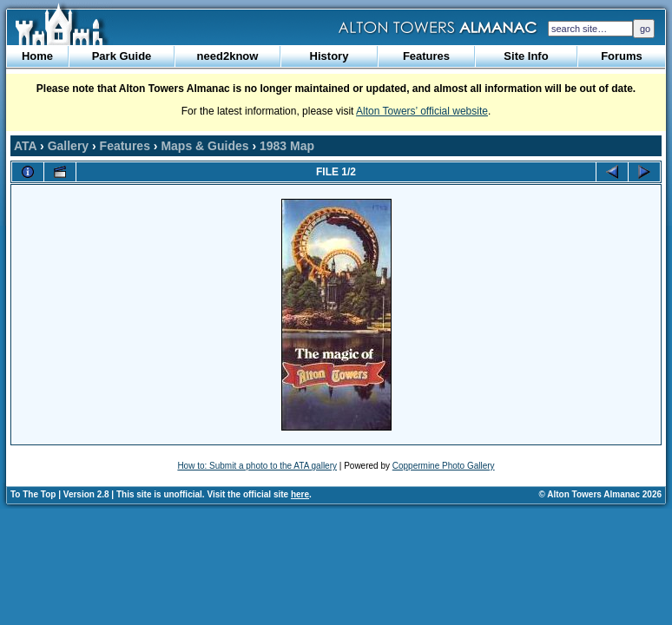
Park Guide (122, 56)
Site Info (526, 56)
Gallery (68, 146)
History (329, 56)
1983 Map (287, 146)
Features (426, 56)
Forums (622, 56)
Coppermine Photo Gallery (444, 466)
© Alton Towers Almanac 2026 (600, 494)
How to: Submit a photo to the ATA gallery (257, 466)
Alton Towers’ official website (422, 111)
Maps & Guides (204, 146)
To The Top (33, 494)
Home (37, 56)
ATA (25, 146)
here (300, 494)
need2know (228, 56)
